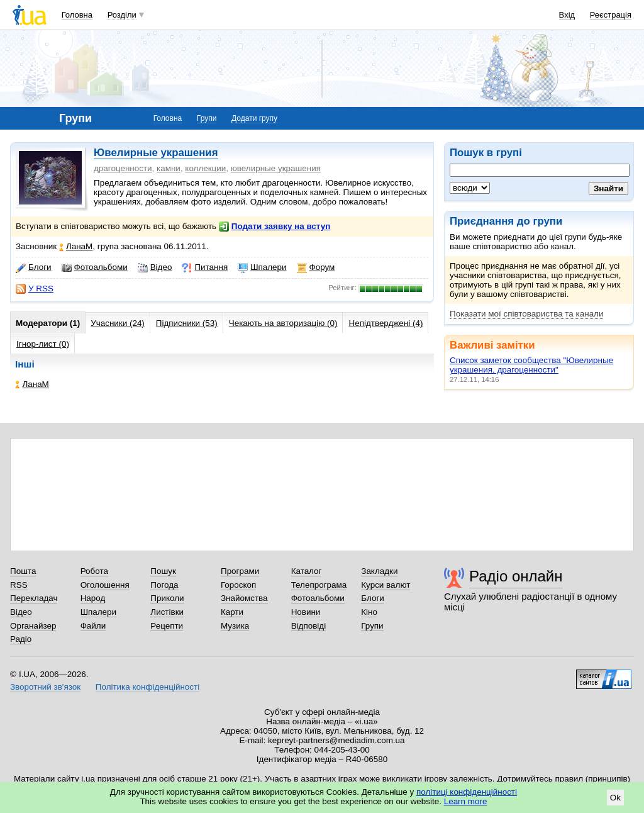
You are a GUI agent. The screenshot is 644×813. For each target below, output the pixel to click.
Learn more (466, 801)
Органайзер (33, 626)
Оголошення (105, 585)
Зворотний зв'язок (45, 687)
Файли (93, 626)
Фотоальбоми (95, 267)
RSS (19, 585)
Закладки (379, 571)
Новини (306, 612)
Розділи (122, 15)
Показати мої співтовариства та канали (526, 314)
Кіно (369, 612)
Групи (207, 118)
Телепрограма (319, 585)
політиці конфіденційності (467, 792)
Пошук (163, 571)
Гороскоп (238, 585)
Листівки (167, 612)
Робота (94, 571)
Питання (205, 267)
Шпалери (262, 267)
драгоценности (123, 168)
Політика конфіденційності (147, 687)
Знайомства (244, 598)
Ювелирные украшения (156, 153)
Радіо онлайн (516, 576)
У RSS (35, 289)
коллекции (205, 168)
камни (169, 168)
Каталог (307, 571)
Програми (240, 571)
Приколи (167, 598)
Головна (77, 15)
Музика (235, 626)
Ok (615, 798)
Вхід (567, 15)
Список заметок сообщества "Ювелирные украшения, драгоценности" (531, 365)
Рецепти (167, 626)
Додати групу (254, 118)
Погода (164, 585)
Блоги (34, 267)
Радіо (21, 639)
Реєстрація (611, 15)
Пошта (23, 571)
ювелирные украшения (276, 168)
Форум (316, 267)
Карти (232, 612)
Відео (155, 267)
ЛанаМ (76, 246)
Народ (93, 598)
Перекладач (34, 598)
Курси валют (386, 585)
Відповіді (309, 626)
